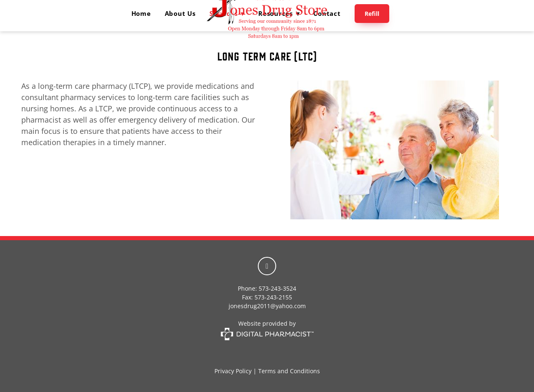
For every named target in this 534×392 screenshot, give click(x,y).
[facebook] (267, 266)
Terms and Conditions (289, 371)
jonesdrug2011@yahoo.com (267, 306)
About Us (180, 13)
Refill (372, 14)
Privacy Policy (233, 371)
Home (141, 13)
